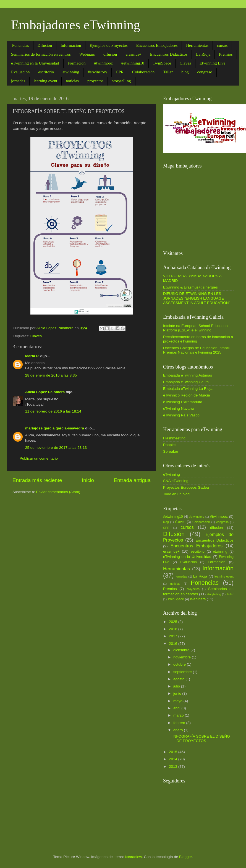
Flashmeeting (174, 438)
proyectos (95, 81)
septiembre (183, 672)
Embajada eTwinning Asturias (188, 375)
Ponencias (21, 45)
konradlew (133, 857)
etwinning (71, 72)
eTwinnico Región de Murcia (187, 395)
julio (177, 686)
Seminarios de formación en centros (41, 54)
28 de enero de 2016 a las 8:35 (51, 375)
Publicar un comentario (39, 458)
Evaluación (20, 72)
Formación (77, 63)
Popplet (169, 445)
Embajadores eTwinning (76, 25)
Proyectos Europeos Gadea (186, 487)
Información (71, 45)
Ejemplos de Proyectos (108, 45)
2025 (174, 622)
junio (178, 693)
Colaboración (143, 72)
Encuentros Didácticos (169, 54)
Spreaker (171, 451)
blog (185, 72)
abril (177, 708)
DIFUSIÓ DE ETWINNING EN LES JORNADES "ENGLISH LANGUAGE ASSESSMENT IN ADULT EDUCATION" (197, 298)
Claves (185, 63)
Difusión (45, 45)
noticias (72, 81)
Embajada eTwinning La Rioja (188, 389)
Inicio (88, 480)
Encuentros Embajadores (157, 45)
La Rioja (203, 54)
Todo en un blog (176, 494)
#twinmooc (104, 63)
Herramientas (197, 45)
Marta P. (32, 356)
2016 (174, 644)
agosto (179, 679)
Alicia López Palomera (45, 392)
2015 (174, 752)
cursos (222, 45)
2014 (174, 759)
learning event (45, 81)
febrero (180, 723)
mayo (178, 701)
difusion (110, 54)
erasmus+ (134, 54)
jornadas (18, 81)
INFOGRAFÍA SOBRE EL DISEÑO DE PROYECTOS (201, 739)
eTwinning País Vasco (181, 415)
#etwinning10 (133, 63)
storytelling (121, 81)
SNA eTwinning (176, 481)
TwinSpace (162, 63)
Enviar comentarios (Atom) (58, 492)
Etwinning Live (213, 63)
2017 (174, 636)
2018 (174, 629)
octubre (180, 664)
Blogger (185, 857)
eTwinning (172, 474)
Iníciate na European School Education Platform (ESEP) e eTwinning (195, 328)
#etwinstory (97, 72)
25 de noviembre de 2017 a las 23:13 (56, 448)
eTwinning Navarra (179, 409)
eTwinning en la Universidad (35, 63)
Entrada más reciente (37, 480)
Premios (226, 54)
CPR (120, 72)
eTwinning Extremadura (183, 402)
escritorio (46, 72)
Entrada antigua (132, 480)
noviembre (183, 657)
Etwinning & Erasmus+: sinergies (190, 287)
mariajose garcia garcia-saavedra (55, 428)
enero (179, 730)
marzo (179, 715)
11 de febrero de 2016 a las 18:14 (53, 411)
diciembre (182, 650)
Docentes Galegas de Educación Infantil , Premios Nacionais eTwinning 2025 (197, 350)
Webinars (87, 54)
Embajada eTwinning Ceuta (186, 382)
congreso (205, 72)
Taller (168, 72)
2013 (174, 767)
